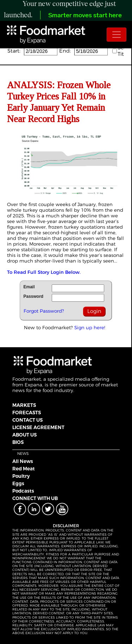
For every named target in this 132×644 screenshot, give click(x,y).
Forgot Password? (44, 311)
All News (23, 461)
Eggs (18, 483)
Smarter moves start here (85, 16)
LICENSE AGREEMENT (38, 427)
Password (34, 296)
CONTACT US (27, 420)
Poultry (21, 476)
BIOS (18, 442)
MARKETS (24, 405)
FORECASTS (27, 413)
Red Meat (24, 469)
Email (29, 287)
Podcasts (23, 491)
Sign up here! (90, 327)
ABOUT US (24, 435)
